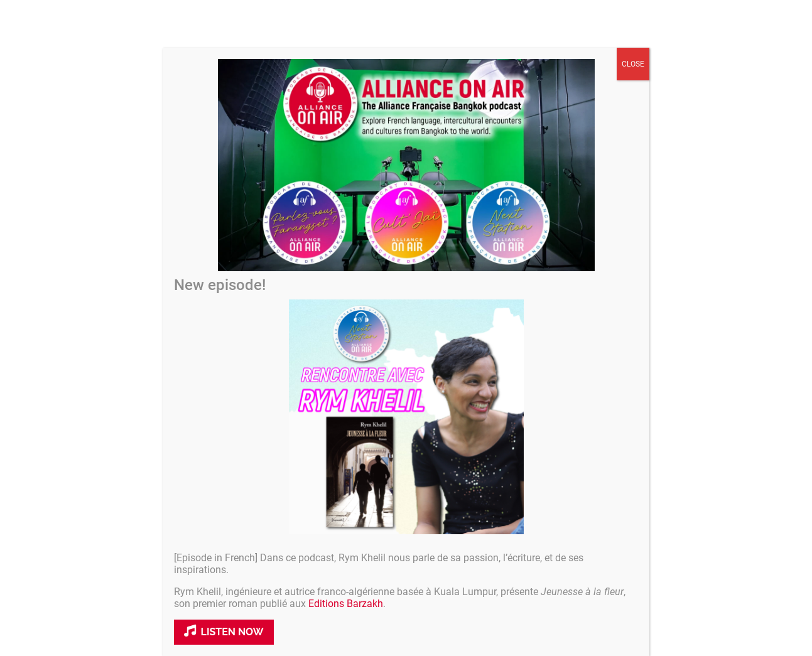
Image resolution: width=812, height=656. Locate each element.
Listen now (224, 631)
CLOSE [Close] (633, 64)
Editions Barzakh (346, 604)
